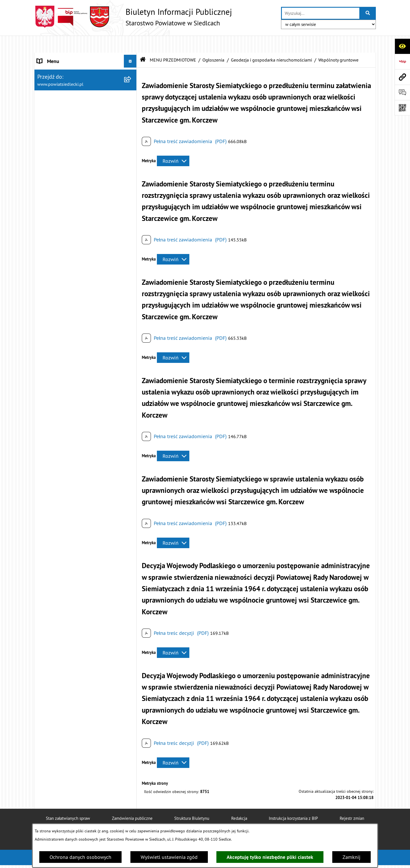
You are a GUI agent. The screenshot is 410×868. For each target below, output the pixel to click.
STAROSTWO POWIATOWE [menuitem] (66, 57)
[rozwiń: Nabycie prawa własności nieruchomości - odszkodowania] (132, 447)
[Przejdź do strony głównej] (133, 17)
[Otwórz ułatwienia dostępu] (402, 46)
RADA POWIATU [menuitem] (55, 83)
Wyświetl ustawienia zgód (169, 857)
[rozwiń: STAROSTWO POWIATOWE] (132, 57)
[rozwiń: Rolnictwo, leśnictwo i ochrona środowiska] (132, 520)
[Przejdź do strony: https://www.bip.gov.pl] (402, 62)
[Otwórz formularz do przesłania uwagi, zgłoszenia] (402, 92)
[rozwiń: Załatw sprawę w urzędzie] (132, 137)
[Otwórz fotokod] (402, 108)
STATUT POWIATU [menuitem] (57, 70)
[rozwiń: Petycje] (132, 634)
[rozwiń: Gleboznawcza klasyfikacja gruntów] (132, 326)
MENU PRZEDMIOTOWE (173, 43)
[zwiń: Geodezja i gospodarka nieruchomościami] (132, 253)
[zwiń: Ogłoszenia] (132, 204)
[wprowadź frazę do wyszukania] (321, 13)
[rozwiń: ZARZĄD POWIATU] (132, 95)
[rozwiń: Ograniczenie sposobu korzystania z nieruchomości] (132, 277)
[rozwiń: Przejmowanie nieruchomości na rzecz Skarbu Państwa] (132, 390)
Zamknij (351, 857)
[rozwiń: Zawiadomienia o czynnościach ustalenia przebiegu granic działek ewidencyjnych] (132, 350)
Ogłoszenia (213, 43)
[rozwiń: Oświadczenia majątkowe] (132, 667)
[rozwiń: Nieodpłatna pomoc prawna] (132, 154)
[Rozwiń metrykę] (173, 144)
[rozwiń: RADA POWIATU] (132, 83)
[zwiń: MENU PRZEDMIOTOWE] (132, 121)
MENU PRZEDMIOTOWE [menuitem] (63, 121)
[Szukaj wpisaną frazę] (368, 13)
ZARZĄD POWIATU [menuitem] (58, 95)
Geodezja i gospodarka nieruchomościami (271, 43)
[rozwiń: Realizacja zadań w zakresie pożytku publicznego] (132, 544)
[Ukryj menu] (130, 44)
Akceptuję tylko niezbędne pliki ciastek (270, 857)
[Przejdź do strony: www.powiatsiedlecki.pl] (402, 77)
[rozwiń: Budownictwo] (132, 237)
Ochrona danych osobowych (80, 857)
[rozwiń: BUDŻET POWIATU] (132, 108)
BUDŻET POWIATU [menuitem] (57, 108)
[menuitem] (86, 137)
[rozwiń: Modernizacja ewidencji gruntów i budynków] (132, 302)
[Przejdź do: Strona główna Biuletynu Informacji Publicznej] (143, 43)
